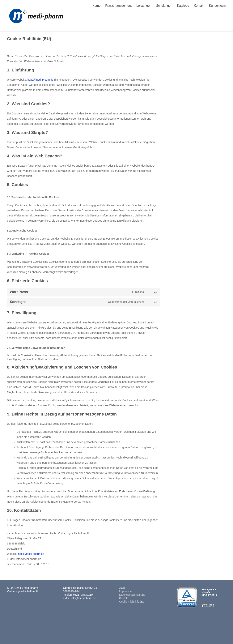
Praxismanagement (118, 6)
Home (97, 6)
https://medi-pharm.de (40, 80)
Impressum (126, 591)
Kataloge (183, 6)
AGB (122, 588)
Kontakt (199, 6)
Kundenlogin (217, 6)
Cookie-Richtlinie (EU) (132, 602)
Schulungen (164, 6)
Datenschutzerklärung (132, 595)
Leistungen (144, 6)
